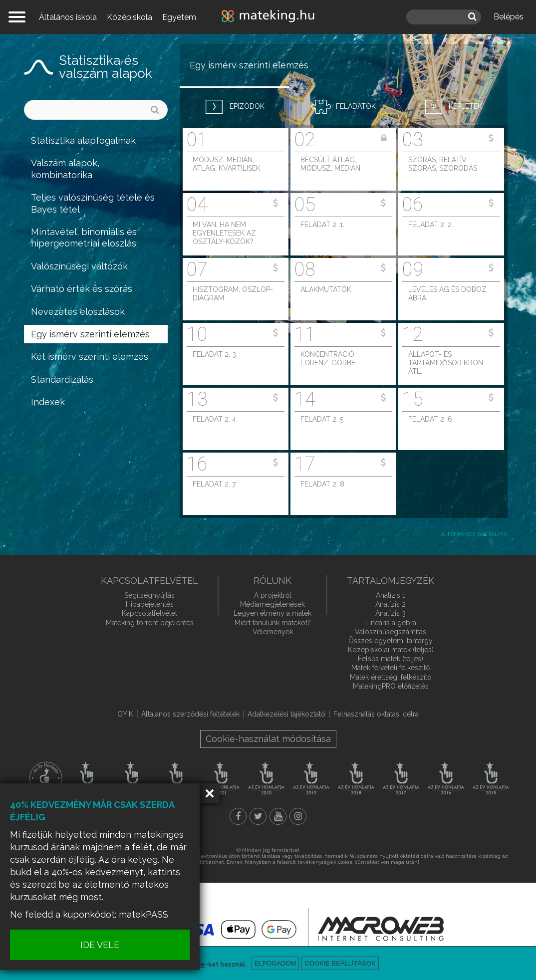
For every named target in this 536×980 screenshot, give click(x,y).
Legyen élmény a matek (272, 613)
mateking (268, 17)
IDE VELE (100, 945)
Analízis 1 (391, 595)
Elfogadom (275, 963)
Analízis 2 (391, 604)
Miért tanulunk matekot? (273, 623)
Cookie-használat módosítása (268, 739)
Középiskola (130, 17)
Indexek (48, 402)
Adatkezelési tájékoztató (286, 714)
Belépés (509, 17)
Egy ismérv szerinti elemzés (90, 334)
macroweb (381, 929)
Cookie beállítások (340, 963)
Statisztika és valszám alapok (106, 67)
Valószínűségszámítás (391, 632)
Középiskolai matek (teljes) (391, 650)
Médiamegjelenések (272, 604)
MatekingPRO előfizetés (391, 686)
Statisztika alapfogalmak (83, 140)
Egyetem (179, 17)
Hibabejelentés (150, 604)
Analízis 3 (391, 613)
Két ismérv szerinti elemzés (90, 357)
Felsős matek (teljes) (391, 659)
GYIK (125, 714)
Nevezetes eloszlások (78, 312)
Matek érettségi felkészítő (391, 677)
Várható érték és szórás (82, 289)
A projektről (273, 595)
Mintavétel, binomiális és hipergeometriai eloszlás (84, 238)
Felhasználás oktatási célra (376, 714)
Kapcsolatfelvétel (149, 613)
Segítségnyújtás (149, 595)
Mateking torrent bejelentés (150, 623)
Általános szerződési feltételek (190, 714)
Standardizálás (62, 379)
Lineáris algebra (391, 623)
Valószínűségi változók (79, 266)
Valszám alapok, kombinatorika (65, 169)
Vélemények (273, 632)
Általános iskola (68, 17)
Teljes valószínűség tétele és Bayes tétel (93, 203)
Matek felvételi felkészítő (391, 668)
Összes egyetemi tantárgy (391, 641)
